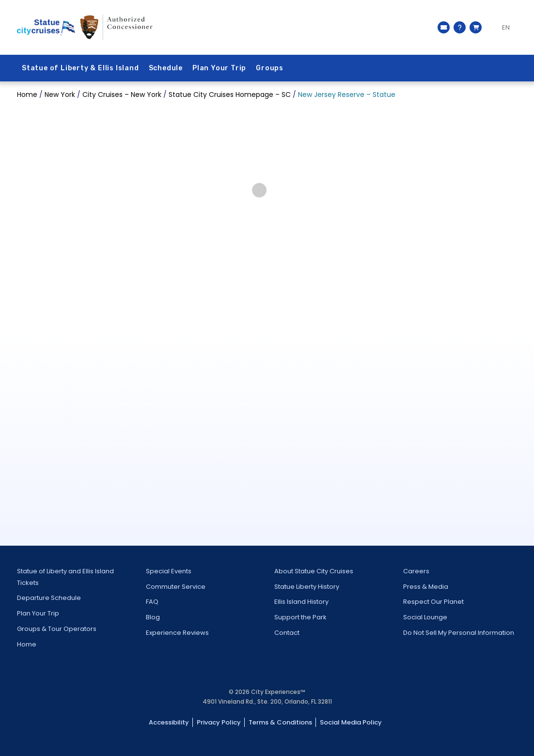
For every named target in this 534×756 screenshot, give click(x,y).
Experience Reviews (177, 633)
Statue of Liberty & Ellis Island (80, 68)
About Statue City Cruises (314, 571)
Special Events (169, 571)
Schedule (166, 68)
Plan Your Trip (219, 68)
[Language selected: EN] (502, 28)
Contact (287, 633)
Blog (153, 617)
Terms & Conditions (280, 722)
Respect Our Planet (433, 602)
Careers (416, 571)
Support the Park (300, 617)
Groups (270, 68)
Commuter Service (176, 587)
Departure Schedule (49, 598)
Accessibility (169, 722)
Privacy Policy (219, 722)
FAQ (152, 602)
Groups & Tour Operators (57, 629)
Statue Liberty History (307, 587)
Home (27, 644)
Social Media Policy (351, 722)
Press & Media (426, 587)
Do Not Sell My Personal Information (459, 633)
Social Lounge (425, 617)
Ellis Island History (301, 602)
